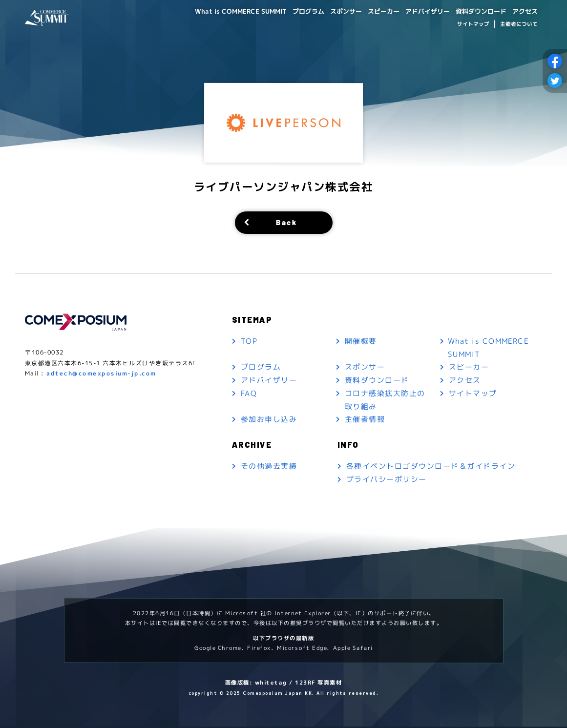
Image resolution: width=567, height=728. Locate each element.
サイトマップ (473, 23)
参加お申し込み (269, 421)
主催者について (518, 23)
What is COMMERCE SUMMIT (222, 10)
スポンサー (333, 10)
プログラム (293, 10)
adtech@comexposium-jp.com (101, 375)
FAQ (249, 394)
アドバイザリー (420, 10)
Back (286, 222)
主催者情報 (365, 421)
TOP (249, 342)
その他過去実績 (269, 468)
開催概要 (361, 342)
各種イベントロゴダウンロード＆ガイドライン (431, 468)
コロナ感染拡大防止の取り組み (385, 401)
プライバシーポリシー (387, 481)
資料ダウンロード (477, 10)
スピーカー (373, 10)
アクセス (524, 10)
